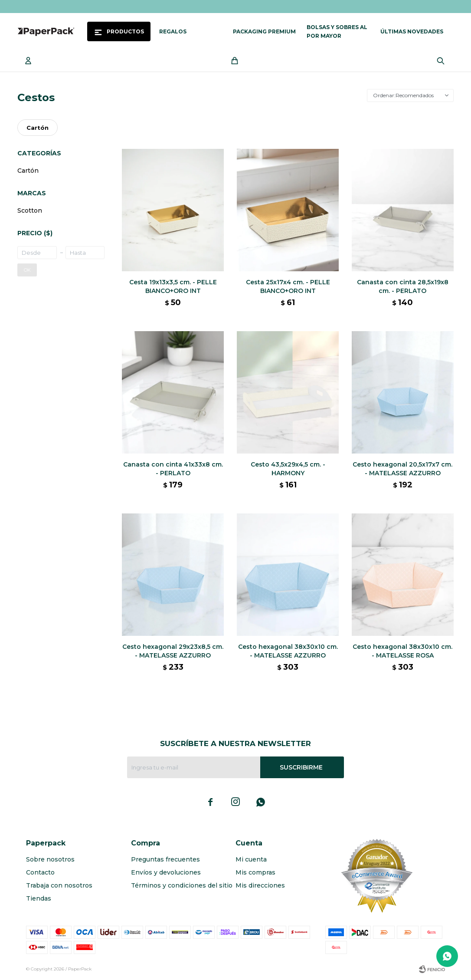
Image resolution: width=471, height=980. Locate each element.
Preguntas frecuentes (165, 859)
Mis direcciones (260, 885)
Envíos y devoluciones (166, 872)
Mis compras (255, 872)
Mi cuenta (251, 859)
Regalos (173, 31)
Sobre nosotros (50, 859)
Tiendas (39, 898)
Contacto (40, 872)
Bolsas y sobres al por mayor (337, 31)
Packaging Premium (264, 31)
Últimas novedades (412, 31)
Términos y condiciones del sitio (182, 885)
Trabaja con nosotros (59, 885)
